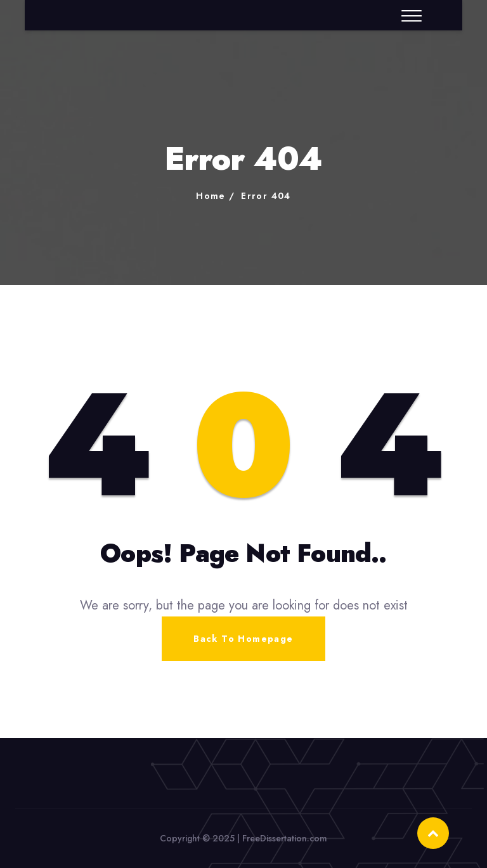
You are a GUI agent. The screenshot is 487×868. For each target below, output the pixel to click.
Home (211, 196)
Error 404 (266, 196)
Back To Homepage (243, 639)
